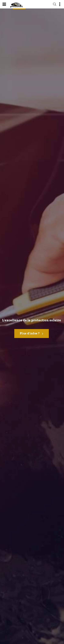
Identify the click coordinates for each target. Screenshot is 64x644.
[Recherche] (55, 4)
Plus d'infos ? (32, 334)
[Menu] (4, 4)
